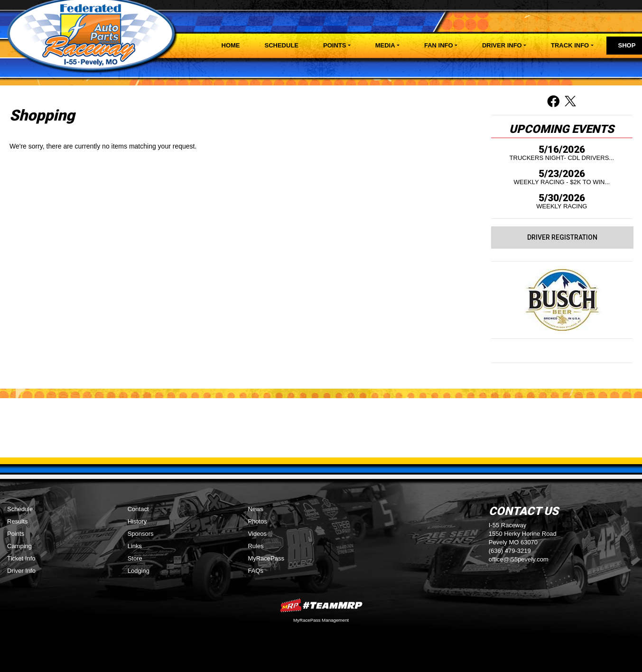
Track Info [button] (570, 45)
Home (231, 45)
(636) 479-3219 (510, 551)
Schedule (282, 45)
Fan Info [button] (439, 45)
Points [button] (335, 45)
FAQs (256, 571)
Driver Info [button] (502, 45)
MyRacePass (266, 558)
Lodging (139, 571)
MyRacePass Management (321, 620)
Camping (19, 546)
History (137, 521)
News (256, 509)
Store (135, 558)
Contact (138, 509)
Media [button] (385, 45)
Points (16, 534)
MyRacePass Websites (321, 605)
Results (17, 521)
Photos (257, 521)
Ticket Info (21, 558)
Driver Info (21, 571)
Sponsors (141, 534)
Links (135, 546)
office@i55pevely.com (519, 559)
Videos (257, 534)
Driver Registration (562, 237)
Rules (256, 546)
